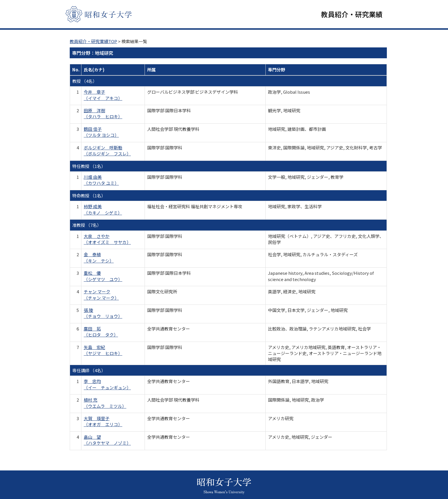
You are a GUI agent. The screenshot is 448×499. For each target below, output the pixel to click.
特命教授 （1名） (89, 196)
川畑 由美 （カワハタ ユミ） (101, 180)
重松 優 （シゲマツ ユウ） (103, 276)
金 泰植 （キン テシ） (99, 258)
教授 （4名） (85, 81)
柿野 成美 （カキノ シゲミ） (103, 210)
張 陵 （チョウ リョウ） (103, 313)
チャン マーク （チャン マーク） (101, 295)
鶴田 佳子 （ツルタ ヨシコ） (101, 132)
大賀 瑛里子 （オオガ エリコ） (103, 422)
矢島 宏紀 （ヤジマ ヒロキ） (103, 350)
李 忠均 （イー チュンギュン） (107, 384)
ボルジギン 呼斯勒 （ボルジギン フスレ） (107, 151)
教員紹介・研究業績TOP (93, 42)
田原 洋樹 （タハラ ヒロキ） (103, 114)
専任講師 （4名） (89, 371)
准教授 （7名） (87, 225)
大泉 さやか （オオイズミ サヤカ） (107, 239)
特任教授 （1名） (89, 166)
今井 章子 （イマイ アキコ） (103, 95)
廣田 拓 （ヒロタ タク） (101, 332)
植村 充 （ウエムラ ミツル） (105, 403)
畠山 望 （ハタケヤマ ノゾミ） (107, 440)
